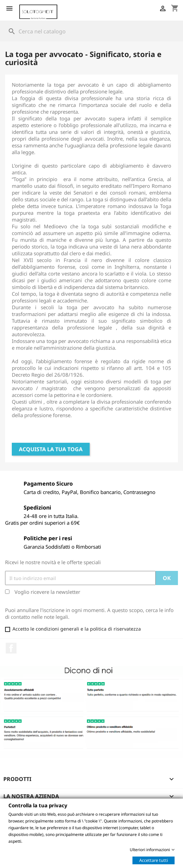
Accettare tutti (154, 860)
